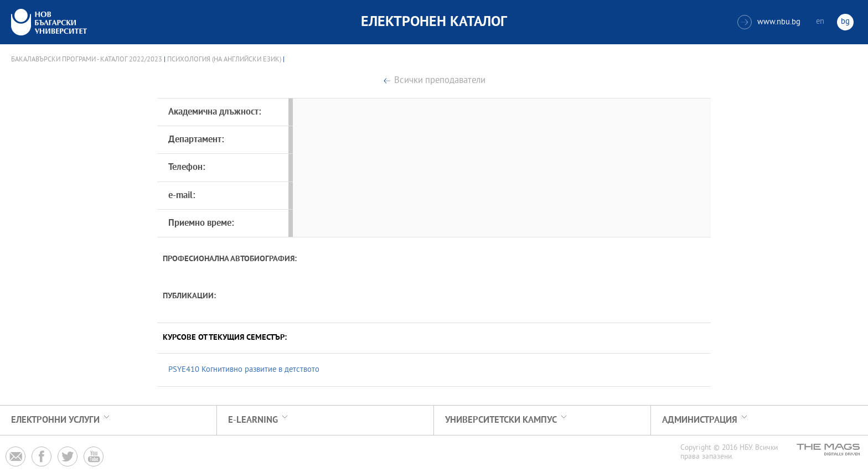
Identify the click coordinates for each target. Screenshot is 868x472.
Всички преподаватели (440, 81)
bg (845, 22)
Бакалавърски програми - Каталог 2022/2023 (87, 60)
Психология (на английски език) (224, 60)
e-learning (253, 420)
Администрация (700, 420)
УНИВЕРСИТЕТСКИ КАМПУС (501, 420)
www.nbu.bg (769, 22)
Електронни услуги (55, 420)
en (820, 22)
